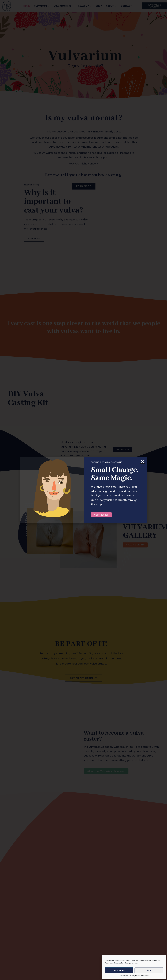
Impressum (145, 976)
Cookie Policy (124, 976)
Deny (149, 970)
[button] (142, 461)
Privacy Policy (135, 976)
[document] (83, 490)
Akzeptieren (119, 970)
